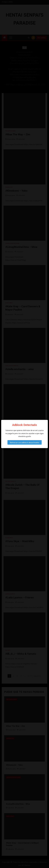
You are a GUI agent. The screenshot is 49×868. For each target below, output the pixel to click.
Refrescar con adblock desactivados (25, 442)
